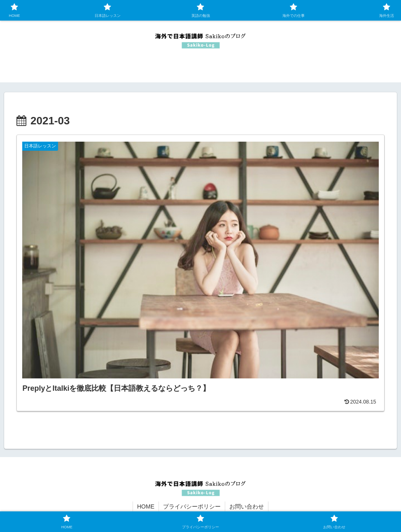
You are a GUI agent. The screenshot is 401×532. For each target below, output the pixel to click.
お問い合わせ (247, 506)
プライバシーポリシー (192, 506)
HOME (146, 506)
